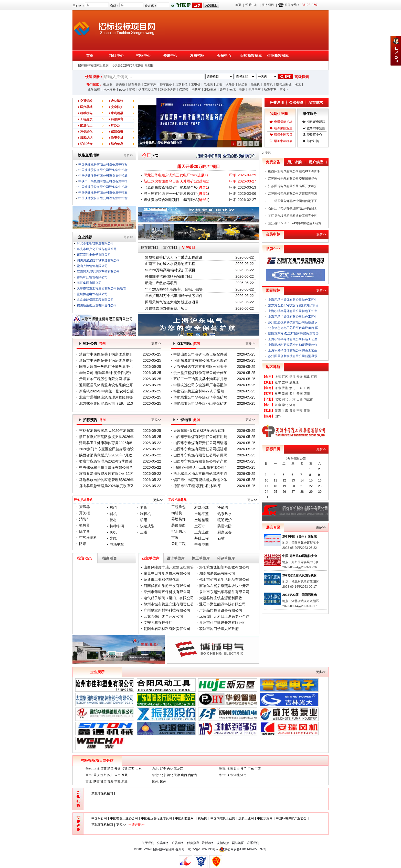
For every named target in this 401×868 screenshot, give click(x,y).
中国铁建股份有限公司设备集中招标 (103, 164)
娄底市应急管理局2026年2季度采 (106, 461)
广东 (300, 388)
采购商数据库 (251, 56)
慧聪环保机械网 (102, 794)
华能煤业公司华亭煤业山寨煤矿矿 (200, 403)
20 (293, 486)
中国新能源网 (185, 818)
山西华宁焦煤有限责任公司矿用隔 (200, 437)
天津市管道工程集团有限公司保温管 (101, 292)
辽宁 (278, 382)
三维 (144, 532)
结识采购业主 (283, 128)
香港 (285, 388)
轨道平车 (270, 90)
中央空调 (202, 544)
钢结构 (177, 513)
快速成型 (147, 526)
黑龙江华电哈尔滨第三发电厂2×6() (176, 175)
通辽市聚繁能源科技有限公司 (223, 604)
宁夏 (300, 411)
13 (293, 480)
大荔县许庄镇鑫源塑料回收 (221, 598)
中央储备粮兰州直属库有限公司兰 (106, 467)
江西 (314, 377)
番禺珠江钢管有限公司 (92, 281)
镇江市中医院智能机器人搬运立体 (200, 480)
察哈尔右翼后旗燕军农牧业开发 (224, 586)
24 (266, 492)
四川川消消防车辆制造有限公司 (98, 264)
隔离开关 (134, 84)
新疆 (307, 411)
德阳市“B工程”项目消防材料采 (197, 486)
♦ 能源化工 (85, 125)
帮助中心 (251, 5)
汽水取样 (110, 90)
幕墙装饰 (178, 519)
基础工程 (202, 538)
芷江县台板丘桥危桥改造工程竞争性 (293, 216)
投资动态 (85, 558)
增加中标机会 (283, 141)
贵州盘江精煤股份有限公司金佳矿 (200, 373)
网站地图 (238, 843)
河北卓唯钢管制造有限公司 (95, 247)
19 (284, 486)
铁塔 (223, 90)
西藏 (307, 394)
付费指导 (193, 843)
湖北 (285, 405)
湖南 (292, 405)
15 (311, 480)
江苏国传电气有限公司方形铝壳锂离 (293, 194)
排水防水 (178, 531)
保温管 (184, 90)
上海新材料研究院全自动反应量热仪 (293, 345)
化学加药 (94, 90)
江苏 (285, 377)
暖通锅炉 (225, 520)
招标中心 (143, 56)
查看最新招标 (283, 122)
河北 (285, 399)
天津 (292, 399)
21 (302, 486)
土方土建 (202, 532)
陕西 (278, 411)
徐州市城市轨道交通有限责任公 (169, 604)
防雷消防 (225, 526)
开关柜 (120, 84)
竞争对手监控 (316, 128)
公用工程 (178, 544)
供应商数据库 (278, 56)
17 (266, 486)
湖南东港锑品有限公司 (217, 573)
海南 (278, 388)
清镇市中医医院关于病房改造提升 (106, 354)
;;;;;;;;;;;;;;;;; (219, 77)
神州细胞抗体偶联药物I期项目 (169, 276)
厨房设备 (225, 532)
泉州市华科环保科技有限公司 (167, 592)
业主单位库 (151, 558)
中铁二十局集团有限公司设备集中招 (103, 181)
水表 (219, 84)
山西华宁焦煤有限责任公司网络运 (200, 443)
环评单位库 (226, 558)
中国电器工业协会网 (124, 818)
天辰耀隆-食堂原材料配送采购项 (199, 431)
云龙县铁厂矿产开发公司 (163, 616)
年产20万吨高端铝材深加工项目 (170, 270)
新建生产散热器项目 (161, 283)
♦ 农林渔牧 (116, 101)
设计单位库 (176, 558)
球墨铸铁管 (168, 90)
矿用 (144, 520)
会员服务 (163, 843)
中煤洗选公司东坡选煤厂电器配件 (200, 385)
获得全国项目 (283, 135)
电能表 (208, 84)
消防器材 (210, 90)
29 (311, 492)
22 (311, 486)
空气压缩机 (284, 84)
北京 (278, 399)
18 (275, 486)
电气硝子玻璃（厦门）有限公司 (169, 598)
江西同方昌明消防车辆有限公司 (98, 275)
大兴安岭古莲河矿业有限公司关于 (200, 367)
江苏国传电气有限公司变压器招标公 (293, 179)
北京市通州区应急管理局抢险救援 (106, 397)
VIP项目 (189, 248)
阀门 (113, 508)
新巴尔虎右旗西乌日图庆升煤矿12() (177, 181)
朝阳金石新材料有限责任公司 (167, 629)
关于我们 (148, 843)
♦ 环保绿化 (85, 132)
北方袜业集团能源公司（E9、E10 (106, 403)
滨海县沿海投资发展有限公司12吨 (106, 474)
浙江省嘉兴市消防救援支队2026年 (106, 437)
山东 (139, 769)
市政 (175, 538)
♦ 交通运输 (85, 101)
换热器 (230, 84)
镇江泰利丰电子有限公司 (94, 258)
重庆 (278, 394)
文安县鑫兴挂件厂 (158, 623)
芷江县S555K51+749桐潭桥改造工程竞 (295, 223)
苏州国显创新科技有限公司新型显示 (293, 322)
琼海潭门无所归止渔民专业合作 (224, 616)
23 (320, 486)
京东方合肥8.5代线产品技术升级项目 (293, 305)
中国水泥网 (265, 818)
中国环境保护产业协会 (291, 818)
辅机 (113, 514)
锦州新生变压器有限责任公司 (97, 309)
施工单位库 (201, 558)
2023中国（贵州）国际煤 (299, 537)
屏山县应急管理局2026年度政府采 (106, 486)
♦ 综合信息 (116, 144)
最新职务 (208, 843)
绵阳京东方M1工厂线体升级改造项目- (294, 334)
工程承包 (178, 507)
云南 (300, 394)
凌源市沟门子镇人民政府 (219, 629)
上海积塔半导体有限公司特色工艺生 (293, 300)
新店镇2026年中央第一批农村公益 (106, 391)
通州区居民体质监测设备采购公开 (106, 385)
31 (266, 497)
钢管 (132, 90)
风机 (113, 532)
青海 (292, 411)
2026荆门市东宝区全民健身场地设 (106, 449)
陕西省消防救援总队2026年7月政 (106, 455)
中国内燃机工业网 (223, 818)
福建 (307, 377)
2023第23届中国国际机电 (300, 595)
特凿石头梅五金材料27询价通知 (199, 391)
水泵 (298, 84)
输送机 (255, 84)
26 (284, 492)
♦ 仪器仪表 (116, 132)
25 (275, 492)
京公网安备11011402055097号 (245, 849)
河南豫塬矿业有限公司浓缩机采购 (200, 360)
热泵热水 (225, 514)
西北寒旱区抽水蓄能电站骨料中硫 (200, 474)
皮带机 (268, 84)
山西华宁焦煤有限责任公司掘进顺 (200, 449)
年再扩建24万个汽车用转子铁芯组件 (174, 296)
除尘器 (243, 84)
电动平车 (255, 90)
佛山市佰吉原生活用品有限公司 (224, 580)
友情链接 (223, 843)
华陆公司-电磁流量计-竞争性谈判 (105, 373)
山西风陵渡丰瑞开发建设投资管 (169, 567)
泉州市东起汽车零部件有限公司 (224, 592)
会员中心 (224, 56)
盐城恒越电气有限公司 (92, 298)
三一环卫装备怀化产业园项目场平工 (293, 201)
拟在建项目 (150, 248)
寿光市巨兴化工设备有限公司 (97, 253)
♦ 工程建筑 (85, 119)
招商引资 (110, 558)
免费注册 (277, 102)
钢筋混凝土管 (148, 90)
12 (284, 480)
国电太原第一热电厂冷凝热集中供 (106, 367)
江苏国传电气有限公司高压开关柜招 (293, 186)
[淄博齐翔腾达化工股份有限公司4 (200, 467)
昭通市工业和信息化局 (162, 580)
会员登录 (296, 102)
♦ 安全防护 (116, 107)
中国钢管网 (99, 818)
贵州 (285, 394)
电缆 (242, 90)
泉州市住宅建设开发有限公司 (223, 623)
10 (266, 480)
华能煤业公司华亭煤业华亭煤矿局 (200, 397)
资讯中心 (170, 56)
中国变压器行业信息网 (156, 818)
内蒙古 (308, 399)
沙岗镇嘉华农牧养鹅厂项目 (166, 308)
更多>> (284, 90)
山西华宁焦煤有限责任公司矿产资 (200, 461)
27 (293, 492)
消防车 (196, 90)
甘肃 (285, 411)
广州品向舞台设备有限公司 (221, 610)
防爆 (83, 544)
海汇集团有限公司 (89, 286)
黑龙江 (294, 382)
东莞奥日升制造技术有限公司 (167, 573)
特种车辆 (117, 526)
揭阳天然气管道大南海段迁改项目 (172, 302)
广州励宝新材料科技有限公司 (167, 610)
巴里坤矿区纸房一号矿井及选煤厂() (176, 194)
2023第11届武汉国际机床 (300, 575)
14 (302, 480)
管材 (113, 520)
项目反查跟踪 (316, 122)
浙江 (292, 377)
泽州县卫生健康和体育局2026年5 (106, 443)
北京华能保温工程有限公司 (95, 303)
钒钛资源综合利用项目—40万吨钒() (177, 200)
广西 (307, 388)
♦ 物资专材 (116, 138)
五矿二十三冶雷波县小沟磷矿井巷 (200, 379)
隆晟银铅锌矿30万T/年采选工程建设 (174, 257)
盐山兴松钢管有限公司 (92, 270)
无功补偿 (182, 84)
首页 (238, 5)
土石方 (200, 526)
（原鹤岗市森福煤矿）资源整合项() (176, 187)
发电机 (196, 84)
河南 (278, 405)
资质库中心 (314, 135)
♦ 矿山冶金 (85, 144)
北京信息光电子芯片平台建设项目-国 (293, 328)
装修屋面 (178, 525)
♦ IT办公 (114, 125)
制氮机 (145, 514)
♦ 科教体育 (116, 119)
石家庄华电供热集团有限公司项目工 (293, 208)
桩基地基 (202, 508)
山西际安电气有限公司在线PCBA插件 (294, 171)
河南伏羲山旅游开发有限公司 (167, 586)
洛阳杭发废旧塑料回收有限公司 (224, 567)
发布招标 (197, 56)
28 (302, 492)
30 (320, 492)
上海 (278, 377)
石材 (221, 538)
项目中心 (117, 56)
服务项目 (268, 5)
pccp (122, 90)
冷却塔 (223, 508)
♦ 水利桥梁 (116, 113)
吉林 (285, 382)
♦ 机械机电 (85, 113)
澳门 (292, 388)
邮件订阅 (313, 141)
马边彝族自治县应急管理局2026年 (106, 480)
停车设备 (166, 84)
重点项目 (170, 248)
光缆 (233, 90)
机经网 (203, 818)
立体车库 (150, 84)
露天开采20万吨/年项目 (198, 167)
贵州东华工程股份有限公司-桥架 (105, 379)
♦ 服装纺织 (85, 138)
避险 (144, 508)
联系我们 (253, 843)
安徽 (300, 377)
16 (320, 480)
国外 (278, 416)
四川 (292, 394)
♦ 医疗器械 (85, 107)
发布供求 (316, 102)
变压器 (108, 84)
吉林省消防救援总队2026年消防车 (106, 431)
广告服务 (178, 843)
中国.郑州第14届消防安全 (300, 556)
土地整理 (202, 520)
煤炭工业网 (246, 818)
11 (275, 480)
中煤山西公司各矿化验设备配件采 (200, 354)
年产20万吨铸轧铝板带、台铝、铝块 (174, 289)
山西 (300, 399)
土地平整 (202, 514)
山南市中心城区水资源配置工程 (170, 264)
